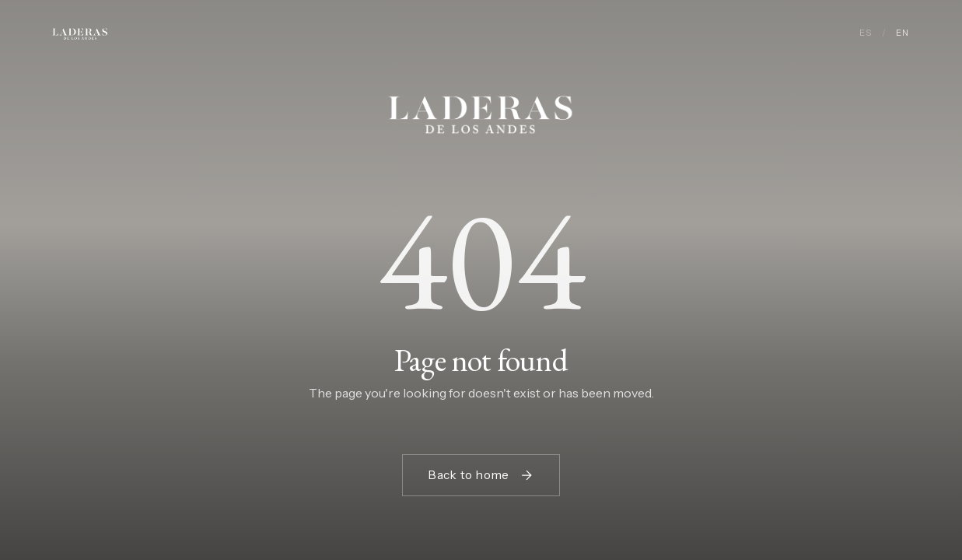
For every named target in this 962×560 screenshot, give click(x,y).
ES (866, 33)
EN (903, 33)
